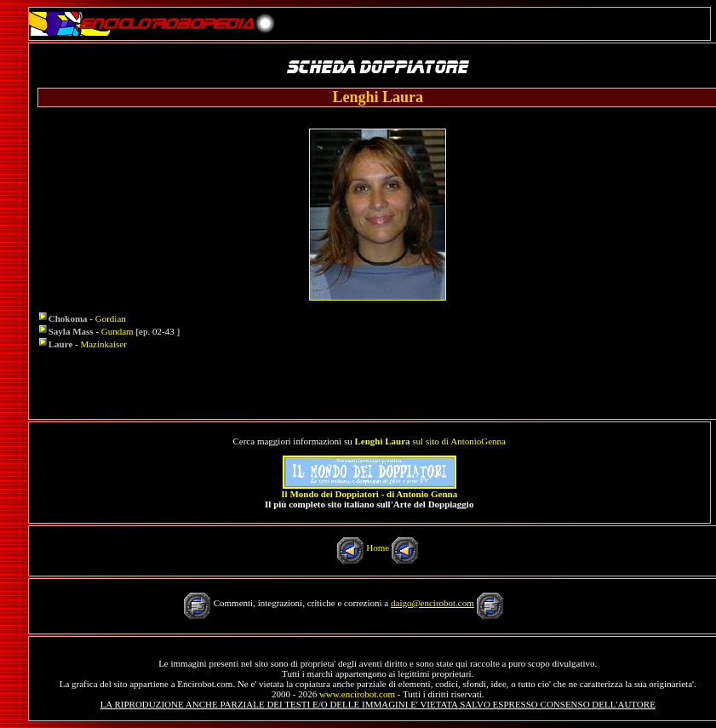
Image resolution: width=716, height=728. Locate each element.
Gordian (111, 318)
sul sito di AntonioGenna (430, 441)
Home (378, 547)
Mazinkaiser (103, 344)
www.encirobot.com (357, 694)
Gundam (117, 331)
